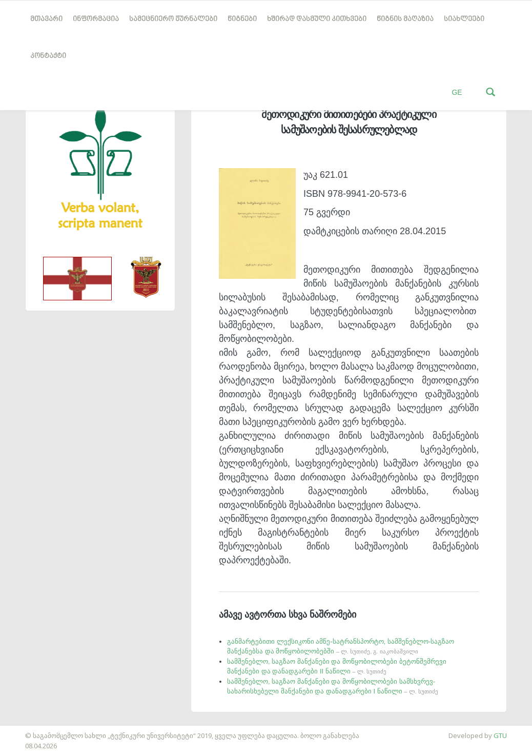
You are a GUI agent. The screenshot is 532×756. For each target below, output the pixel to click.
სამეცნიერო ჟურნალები (173, 19)
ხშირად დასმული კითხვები (317, 19)
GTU (500, 735)
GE (457, 92)
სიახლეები (464, 19)
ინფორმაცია (96, 19)
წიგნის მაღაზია (405, 19)
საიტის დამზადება (30, 730)
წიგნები (242, 19)
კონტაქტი (48, 56)
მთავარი (46, 19)
